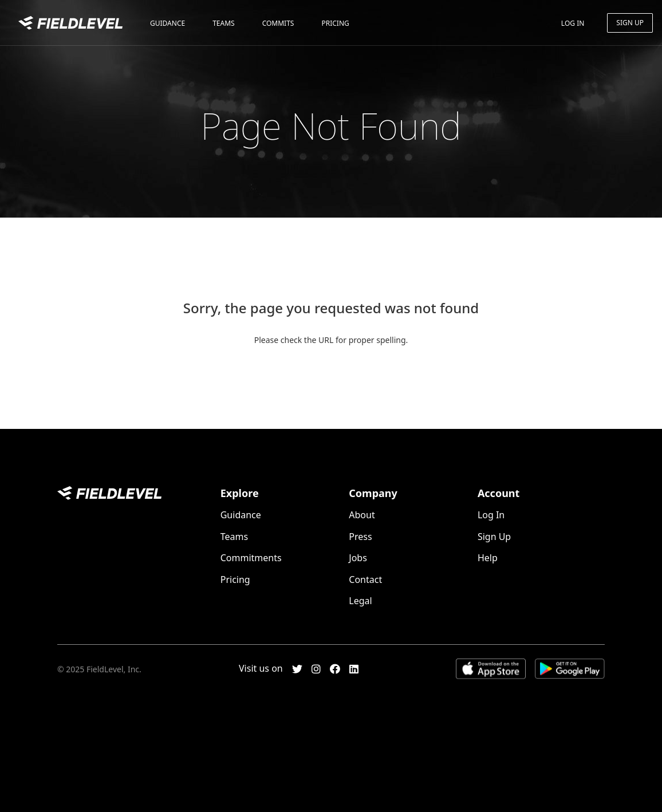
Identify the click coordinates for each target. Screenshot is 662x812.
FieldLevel (70, 24)
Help (488, 558)
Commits (278, 23)
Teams (223, 23)
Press (360, 537)
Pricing (335, 23)
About (362, 515)
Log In (573, 23)
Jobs (358, 558)
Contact (365, 580)
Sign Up (630, 23)
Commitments (251, 558)
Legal (360, 601)
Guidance (168, 23)
